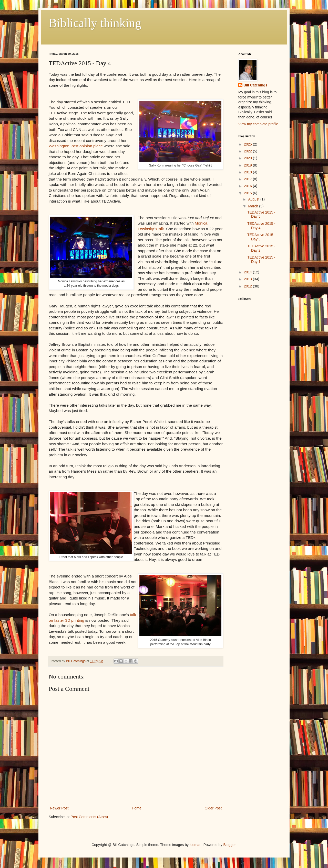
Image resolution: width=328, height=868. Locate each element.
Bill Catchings (255, 85)
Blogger (229, 845)
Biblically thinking (95, 23)
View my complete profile (258, 124)
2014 (248, 272)
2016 (248, 186)
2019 (248, 165)
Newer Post (59, 808)
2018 (248, 172)
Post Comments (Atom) (89, 817)
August (254, 199)
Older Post (213, 808)
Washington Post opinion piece (76, 146)
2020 (248, 158)
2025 (248, 144)
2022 (248, 151)
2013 (248, 279)
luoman (196, 845)
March (254, 206)
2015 (248, 193)
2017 (248, 179)
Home (136, 808)
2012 (248, 286)
